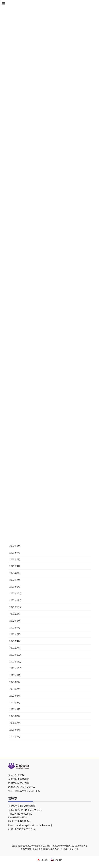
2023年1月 (15, 587)
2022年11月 (15, 600)
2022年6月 (15, 634)
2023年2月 (15, 580)
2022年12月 (15, 593)
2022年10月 (15, 607)
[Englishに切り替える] (56, 860)
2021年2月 (15, 716)
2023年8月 (15, 546)
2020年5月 (15, 730)
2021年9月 (15, 675)
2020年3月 (15, 736)
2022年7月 (15, 627)
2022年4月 (15, 641)
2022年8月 (15, 621)
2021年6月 (15, 696)
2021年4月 (15, 702)
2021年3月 (15, 709)
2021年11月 (15, 661)
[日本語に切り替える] (42, 860)
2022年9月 (15, 614)
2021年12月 (15, 655)
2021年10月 (15, 668)
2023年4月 (15, 566)
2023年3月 (15, 573)
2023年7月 (15, 553)
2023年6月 (15, 559)
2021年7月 (15, 689)
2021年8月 (15, 682)
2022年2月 (15, 648)
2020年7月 (15, 723)
